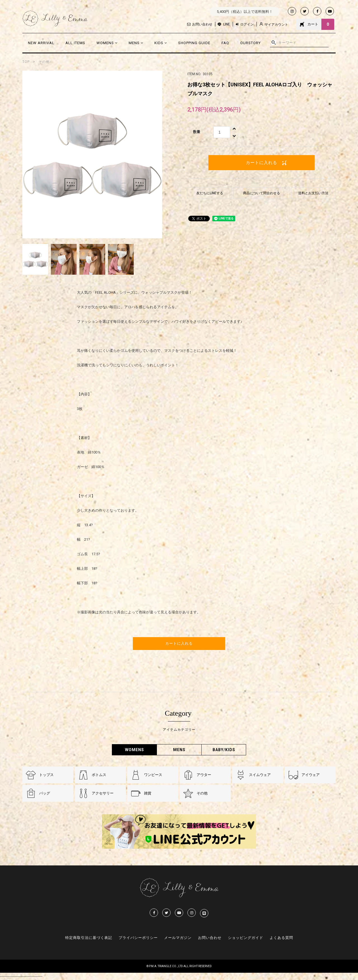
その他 (44, 62)
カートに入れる (262, 162)
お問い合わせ (200, 24)
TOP (26, 62)
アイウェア (311, 775)
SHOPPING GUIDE (194, 43)
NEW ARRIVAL (41, 43)
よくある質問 (281, 938)
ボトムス (99, 775)
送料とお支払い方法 (313, 193)
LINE (227, 24)
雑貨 (148, 793)
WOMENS (107, 43)
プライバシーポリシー (138, 938)
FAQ (225, 43)
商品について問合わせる (262, 193)
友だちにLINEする (210, 193)
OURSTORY (250, 43)
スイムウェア (260, 775)
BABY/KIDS (224, 750)
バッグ (45, 793)
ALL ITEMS (75, 43)
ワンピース (153, 775)
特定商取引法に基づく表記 (89, 938)
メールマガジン (178, 938)
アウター (204, 775)
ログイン (245, 24)
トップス (46, 775)
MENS (136, 43)
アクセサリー (103, 793)
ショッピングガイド (246, 938)
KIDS (161, 43)
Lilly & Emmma (55, 18)
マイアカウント (274, 24)
